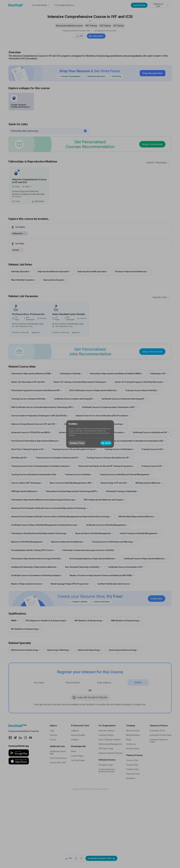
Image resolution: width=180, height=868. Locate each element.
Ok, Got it (106, 443)
